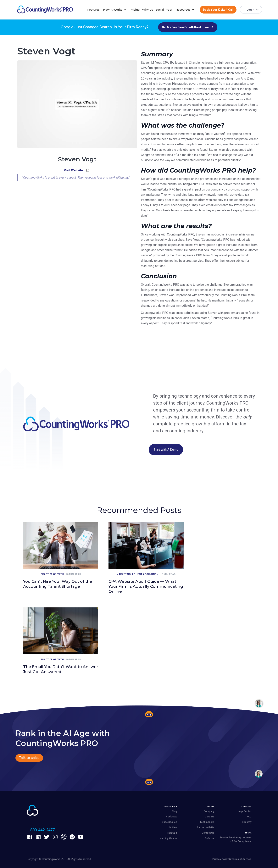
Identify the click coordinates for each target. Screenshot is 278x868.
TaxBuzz (172, 833)
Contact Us (208, 833)
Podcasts (171, 817)
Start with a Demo (166, 450)
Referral (210, 838)
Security (247, 822)
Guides (173, 827)
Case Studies (169, 822)
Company (209, 811)
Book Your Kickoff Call (218, 10)
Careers (210, 817)
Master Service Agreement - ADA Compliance (236, 839)
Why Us (148, 10)
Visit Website (73, 170)
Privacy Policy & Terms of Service (232, 859)
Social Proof (164, 10)
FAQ (249, 817)
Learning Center (168, 838)
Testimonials (207, 822)
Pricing (135, 10)
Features (93, 10)
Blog (174, 811)
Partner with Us (206, 827)
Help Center (244, 811)
